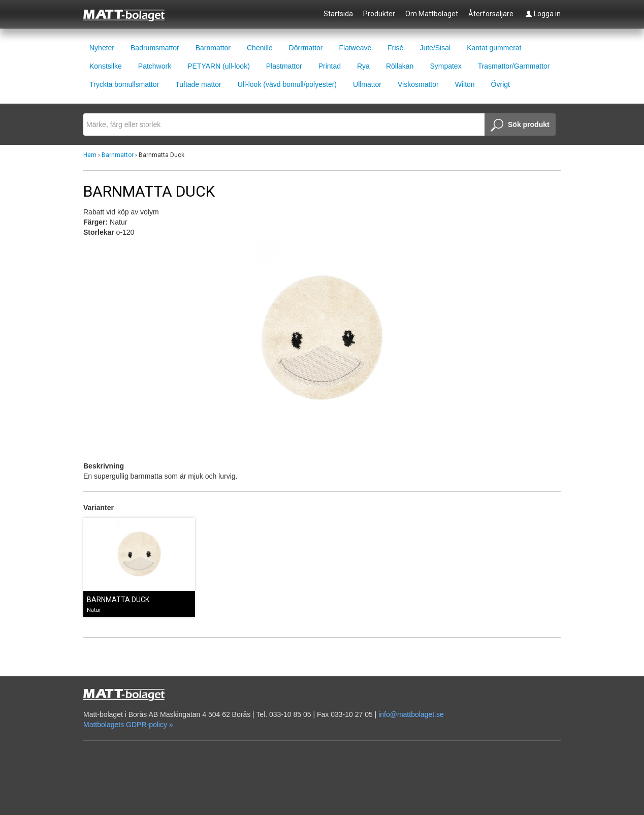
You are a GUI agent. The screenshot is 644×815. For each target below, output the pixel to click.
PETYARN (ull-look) (219, 66)
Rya (363, 66)
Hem (90, 155)
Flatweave (355, 48)
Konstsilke (106, 66)
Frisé (395, 48)
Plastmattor (284, 66)
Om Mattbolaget (432, 14)
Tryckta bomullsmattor (124, 84)
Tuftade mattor (198, 84)
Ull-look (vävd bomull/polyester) (287, 84)
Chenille (260, 48)
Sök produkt (520, 126)
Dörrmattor (306, 48)
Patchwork (155, 66)
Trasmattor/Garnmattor (514, 66)
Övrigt (501, 84)
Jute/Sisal (435, 48)
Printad (330, 66)
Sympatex (445, 66)
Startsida (338, 14)
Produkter (379, 14)
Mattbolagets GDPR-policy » (128, 725)
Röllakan (400, 66)
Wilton (465, 84)
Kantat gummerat (494, 48)
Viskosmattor (418, 84)
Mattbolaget (130, 15)
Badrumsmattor (155, 48)
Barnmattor (213, 48)
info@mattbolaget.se (411, 714)
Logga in (543, 14)
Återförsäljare (491, 14)
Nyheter (102, 48)
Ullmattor (367, 84)
